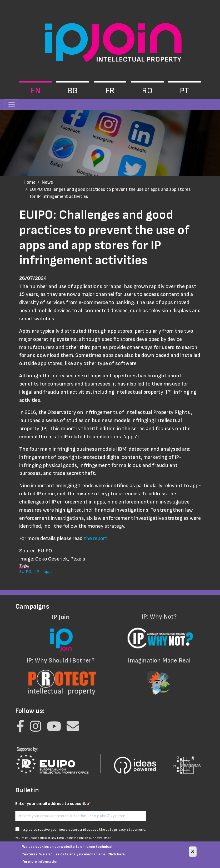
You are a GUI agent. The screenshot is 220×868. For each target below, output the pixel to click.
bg (73, 91)
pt (184, 91)
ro (147, 91)
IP (37, 572)
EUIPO (25, 572)
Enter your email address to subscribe (52, 804)
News (47, 182)
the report (96, 538)
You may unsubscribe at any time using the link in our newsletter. (63, 838)
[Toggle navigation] (12, 105)
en (36, 91)
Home (29, 182)
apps (48, 572)
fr (110, 91)
